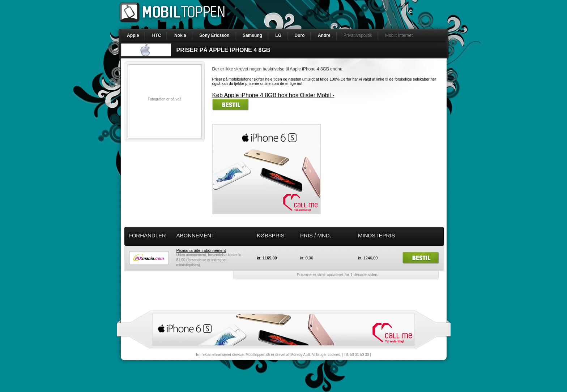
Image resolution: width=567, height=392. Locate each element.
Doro (299, 35)
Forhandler (147, 235)
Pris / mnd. (316, 235)
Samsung (252, 35)
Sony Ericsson (214, 35)
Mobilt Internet (399, 35)
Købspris (271, 235)
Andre (324, 35)
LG (278, 35)
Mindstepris (377, 235)
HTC (157, 35)
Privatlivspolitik (358, 35)
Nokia (180, 35)
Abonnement (196, 235)
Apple (133, 35)
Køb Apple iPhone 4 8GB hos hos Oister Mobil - (273, 95)
